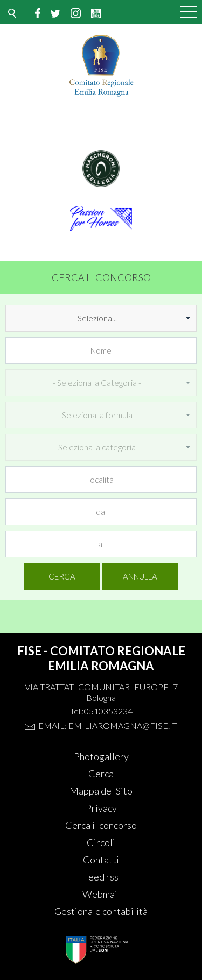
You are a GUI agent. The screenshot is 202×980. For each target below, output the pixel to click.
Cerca (62, 576)
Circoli (101, 842)
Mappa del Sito (101, 791)
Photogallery (101, 756)
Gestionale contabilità (101, 911)
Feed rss (101, 877)
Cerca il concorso (101, 825)
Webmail (101, 894)
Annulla (140, 576)
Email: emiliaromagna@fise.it (108, 725)
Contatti (101, 860)
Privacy (101, 808)
